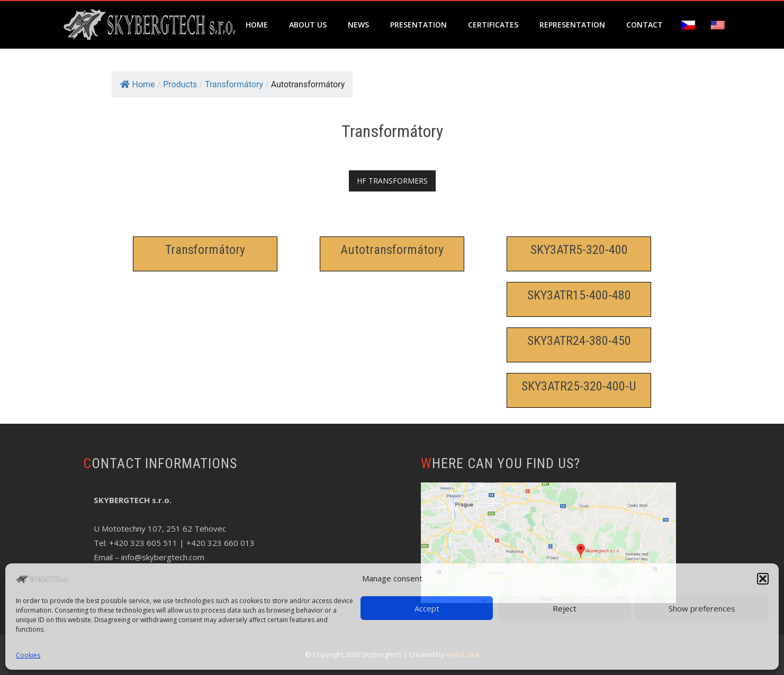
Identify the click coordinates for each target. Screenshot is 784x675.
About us (308, 25)
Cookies (28, 655)
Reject (565, 608)
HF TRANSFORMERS (392, 181)
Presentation (418, 25)
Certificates (493, 25)
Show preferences (702, 608)
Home (257, 25)
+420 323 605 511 (143, 543)
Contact (645, 25)
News (358, 25)
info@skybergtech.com (163, 557)
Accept (427, 608)
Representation (572, 25)
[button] (763, 579)
